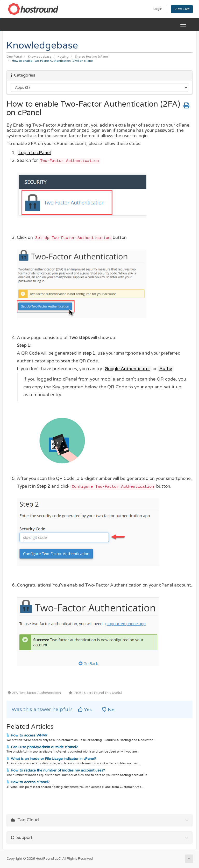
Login (158, 9)
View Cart (182, 9)
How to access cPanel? (28, 782)
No (108, 710)
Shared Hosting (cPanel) (92, 57)
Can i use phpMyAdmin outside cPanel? (42, 747)
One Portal (14, 57)
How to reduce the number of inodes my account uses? (56, 770)
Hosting (63, 57)
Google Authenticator (127, 369)
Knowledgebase (40, 57)
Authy (166, 369)
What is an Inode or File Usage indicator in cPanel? (51, 759)
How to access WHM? (27, 735)
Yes (85, 710)
